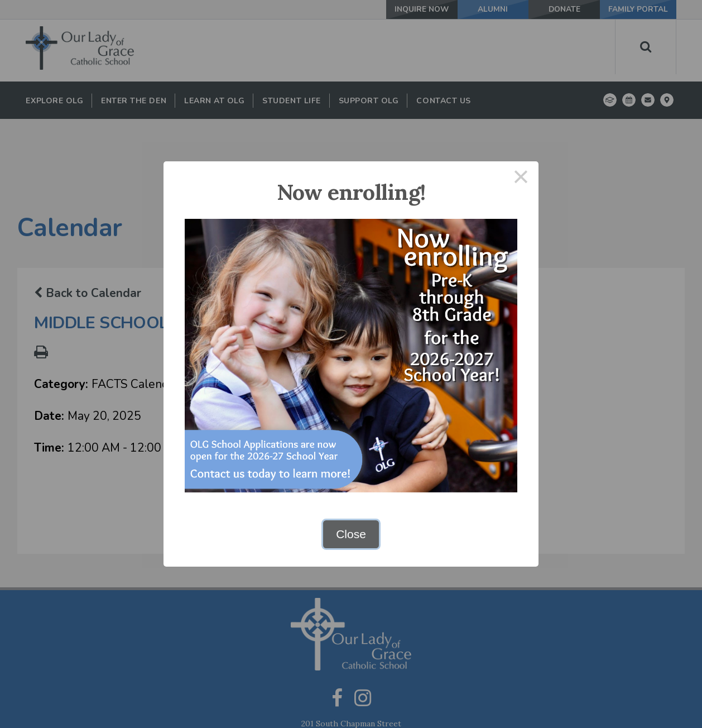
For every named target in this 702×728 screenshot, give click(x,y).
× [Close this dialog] (521, 179)
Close (351, 534)
